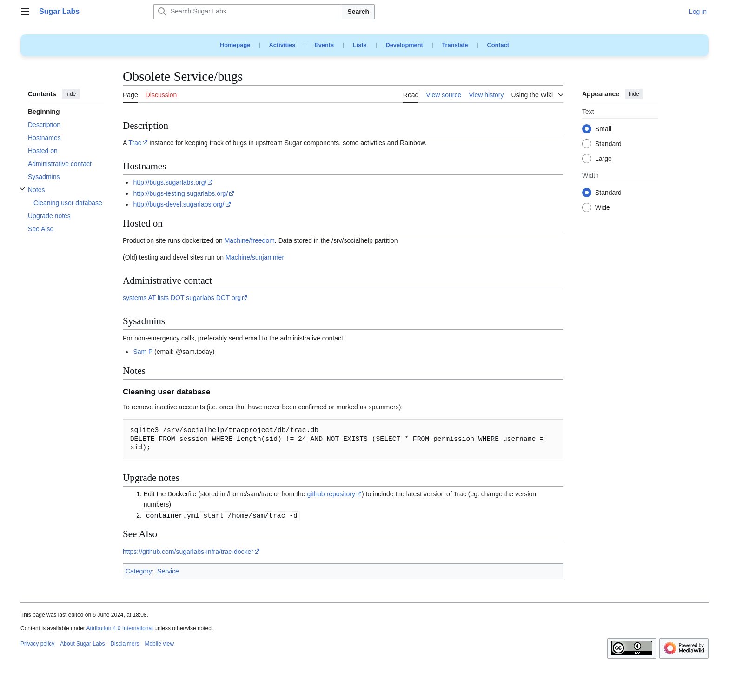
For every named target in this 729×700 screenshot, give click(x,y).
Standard (608, 144)
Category (139, 571)
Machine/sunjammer (255, 257)
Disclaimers (125, 644)
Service (168, 571)
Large (603, 159)
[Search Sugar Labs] (248, 12)
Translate (455, 45)
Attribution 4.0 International (119, 628)
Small (603, 129)
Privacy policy (37, 644)
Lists (360, 45)
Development (404, 45)
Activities (282, 45)
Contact (498, 45)
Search (358, 12)
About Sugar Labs (82, 644)
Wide (603, 208)
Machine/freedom (250, 240)
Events (324, 45)
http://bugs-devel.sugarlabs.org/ (179, 204)
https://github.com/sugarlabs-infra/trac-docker (188, 552)
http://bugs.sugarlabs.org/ (170, 182)
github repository (331, 494)
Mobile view (159, 644)
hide (71, 94)
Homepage (235, 45)
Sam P (143, 352)
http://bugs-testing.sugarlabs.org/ (180, 193)
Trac (135, 143)
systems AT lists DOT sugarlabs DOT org (182, 298)
